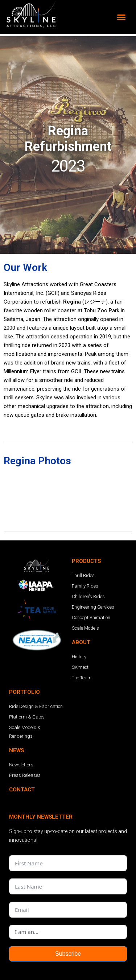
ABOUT (81, 602)
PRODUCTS (86, 521)
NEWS (17, 710)
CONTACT (22, 749)
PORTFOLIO (24, 652)
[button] (121, 17)
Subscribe (68, 913)
